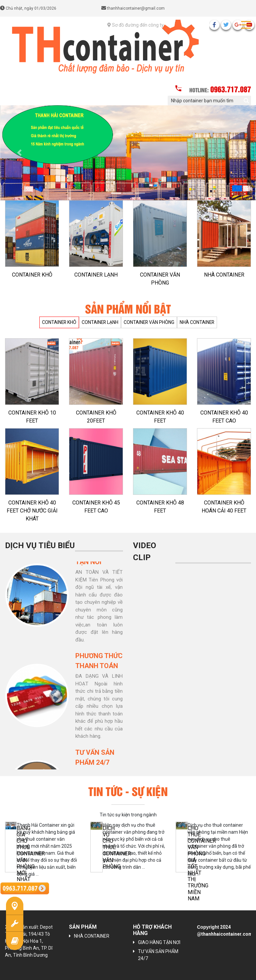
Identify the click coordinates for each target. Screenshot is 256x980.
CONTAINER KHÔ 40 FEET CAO (224, 417)
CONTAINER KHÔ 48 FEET (160, 507)
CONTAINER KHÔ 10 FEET (32, 417)
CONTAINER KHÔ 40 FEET (160, 417)
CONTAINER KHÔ (32, 275)
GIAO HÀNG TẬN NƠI (159, 942)
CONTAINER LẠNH (96, 275)
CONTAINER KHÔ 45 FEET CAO (96, 507)
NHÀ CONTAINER (224, 275)
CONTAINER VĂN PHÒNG (160, 279)
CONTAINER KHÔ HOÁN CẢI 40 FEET (224, 507)
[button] (19, 153)
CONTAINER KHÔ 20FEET (96, 417)
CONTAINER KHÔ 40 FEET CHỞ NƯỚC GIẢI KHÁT (32, 511)
